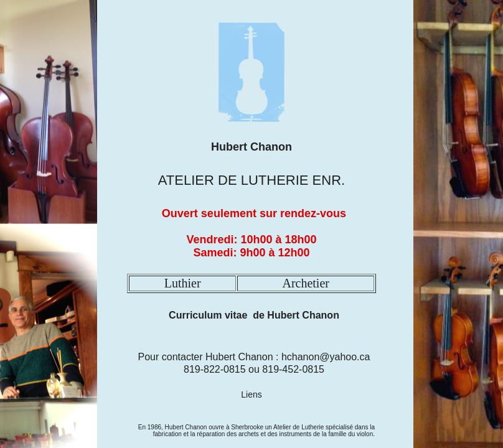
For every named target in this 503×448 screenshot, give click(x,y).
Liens (251, 394)
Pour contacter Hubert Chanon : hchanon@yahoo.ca (254, 357)
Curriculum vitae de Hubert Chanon (254, 315)
